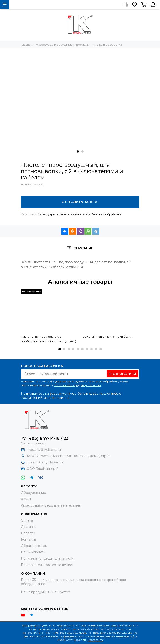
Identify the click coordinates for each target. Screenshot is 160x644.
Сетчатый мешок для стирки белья (107, 337)
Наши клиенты (33, 552)
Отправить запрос (80, 202)
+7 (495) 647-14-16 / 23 (45, 438)
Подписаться (122, 374)
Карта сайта (95, 640)
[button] (78, 152)
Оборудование (33, 493)
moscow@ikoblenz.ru (44, 450)
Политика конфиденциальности (78, 385)
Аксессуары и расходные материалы (64, 214)
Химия (26, 499)
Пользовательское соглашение (47, 565)
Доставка (29, 527)
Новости (28, 533)
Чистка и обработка (107, 214)
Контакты (29, 539)
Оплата (27, 520)
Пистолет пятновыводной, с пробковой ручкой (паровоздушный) (48, 339)
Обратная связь (34, 546)
